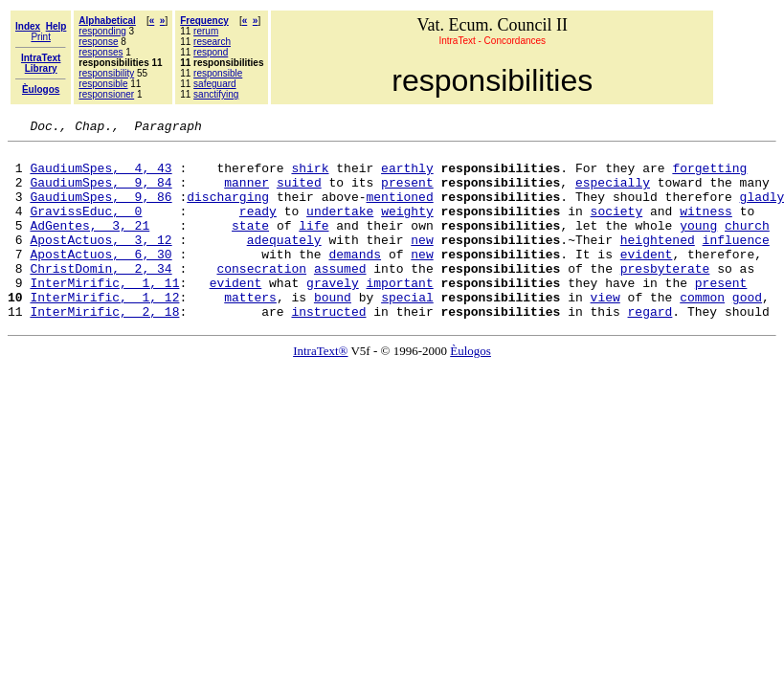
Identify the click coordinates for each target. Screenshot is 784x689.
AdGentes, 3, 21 (90, 245)
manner (246, 193)
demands (355, 279)
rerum (206, 31)
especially (613, 193)
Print (41, 37)
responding (102, 31)
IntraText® (320, 388)
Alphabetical (107, 21)
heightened (658, 262)
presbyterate (665, 297)
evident (647, 279)
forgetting (709, 176)
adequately (284, 262)
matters (250, 331)
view (605, 331)
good (747, 331)
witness (706, 228)
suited (299, 193)
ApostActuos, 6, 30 (101, 279)
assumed (340, 297)
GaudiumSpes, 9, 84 (101, 193)
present (407, 193)
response (98, 42)
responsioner (106, 94)
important (399, 314)
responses (101, 52)
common (702, 331)
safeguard (214, 84)
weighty (407, 228)
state (250, 245)
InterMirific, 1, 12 (104, 331)
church (747, 245)
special (407, 331)
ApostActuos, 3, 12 (101, 262)
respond (211, 52)
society (617, 228)
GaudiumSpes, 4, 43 (101, 176)
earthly (407, 176)
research (212, 42)
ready (258, 228)
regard (650, 348)
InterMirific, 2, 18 (104, 348)
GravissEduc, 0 (86, 228)
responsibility (106, 73)
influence (736, 262)
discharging (228, 211)
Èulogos (470, 388)
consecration (261, 297)
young (698, 245)
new (422, 262)
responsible (103, 84)
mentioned (399, 211)
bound (333, 331)
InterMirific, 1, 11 (104, 314)
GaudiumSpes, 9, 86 (101, 211)
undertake (340, 228)
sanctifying (216, 94)
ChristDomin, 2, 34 (101, 297)
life (314, 245)
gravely (333, 314)
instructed (328, 348)
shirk (310, 176)
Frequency (204, 21)
